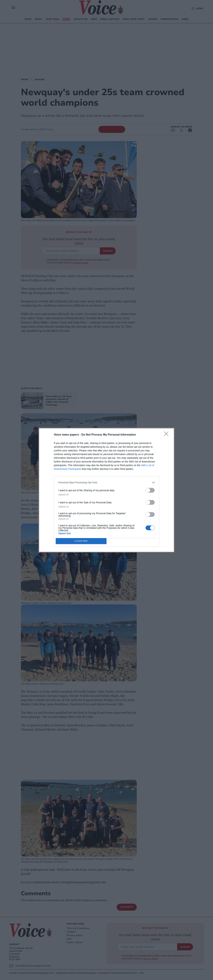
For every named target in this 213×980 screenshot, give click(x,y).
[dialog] (106, 490)
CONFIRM (81, 541)
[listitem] (106, 483)
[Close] (167, 435)
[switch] (150, 490)
